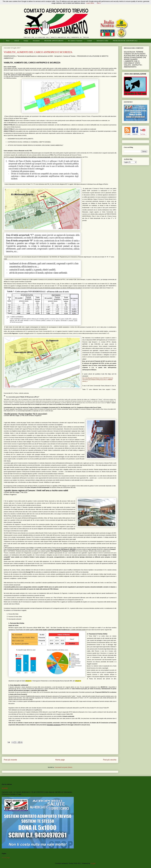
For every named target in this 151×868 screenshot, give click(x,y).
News (8, 41)
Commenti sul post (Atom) (63, 767)
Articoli (17, 41)
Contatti (89, 41)
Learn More (90, 3)
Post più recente (10, 760)
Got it (99, 3)
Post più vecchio (110, 760)
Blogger (93, 863)
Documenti (36, 41)
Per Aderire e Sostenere (75, 41)
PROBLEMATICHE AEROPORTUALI (125, 41)
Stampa (26, 41)
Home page (60, 760)
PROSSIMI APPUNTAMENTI (54, 41)
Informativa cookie (102, 41)
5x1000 (5, 788)
